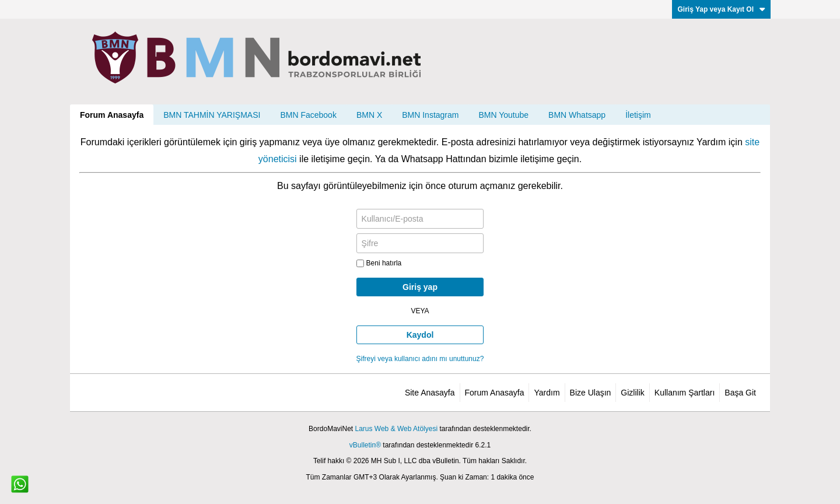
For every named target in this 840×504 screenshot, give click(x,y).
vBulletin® (365, 445)
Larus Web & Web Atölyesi (396, 429)
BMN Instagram (430, 115)
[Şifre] (420, 243)
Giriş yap (420, 287)
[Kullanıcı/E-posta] (420, 219)
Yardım (547, 393)
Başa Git (740, 393)
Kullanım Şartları (685, 393)
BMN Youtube (503, 115)
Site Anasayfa (430, 393)
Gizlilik (632, 393)
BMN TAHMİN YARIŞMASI (212, 115)
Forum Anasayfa (112, 115)
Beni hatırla (379, 263)
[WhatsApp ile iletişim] (20, 484)
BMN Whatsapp (577, 115)
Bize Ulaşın (591, 393)
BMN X (369, 115)
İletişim (638, 115)
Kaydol (420, 335)
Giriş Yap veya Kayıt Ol (721, 9)
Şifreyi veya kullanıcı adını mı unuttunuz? (420, 359)
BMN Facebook (308, 115)
